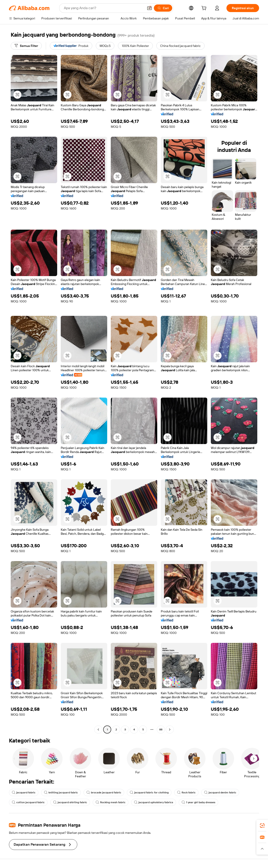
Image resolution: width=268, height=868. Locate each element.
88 (161, 730)
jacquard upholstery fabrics (154, 802)
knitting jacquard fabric (61, 793)
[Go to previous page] (98, 730)
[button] (149, 8)
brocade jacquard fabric (104, 793)
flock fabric (186, 793)
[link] (262, 826)
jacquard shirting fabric (70, 802)
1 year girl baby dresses (198, 802)
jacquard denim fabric (220, 793)
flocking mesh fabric (111, 802)
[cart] (205, 9)
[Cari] (163, 8)
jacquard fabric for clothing (149, 793)
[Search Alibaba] (104, 8)
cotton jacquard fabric (28, 802)
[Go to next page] (170, 730)
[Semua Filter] (26, 46)
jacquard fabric (24, 793)
